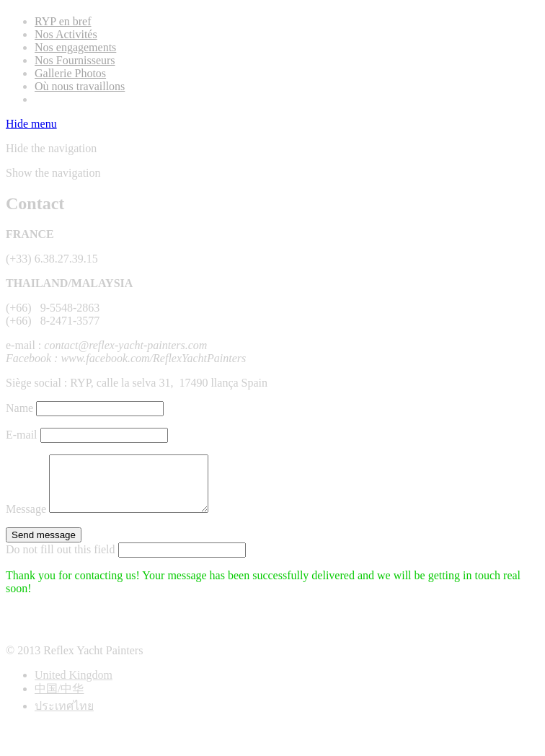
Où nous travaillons (80, 86)
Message (26, 520)
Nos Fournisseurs (75, 60)
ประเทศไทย (64, 717)
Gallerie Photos (70, 73)
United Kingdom (74, 686)
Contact (53, 99)
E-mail (22, 435)
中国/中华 (59, 699)
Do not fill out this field (61, 560)
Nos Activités (66, 34)
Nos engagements (75, 47)
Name (19, 408)
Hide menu (31, 124)
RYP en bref (63, 21)
